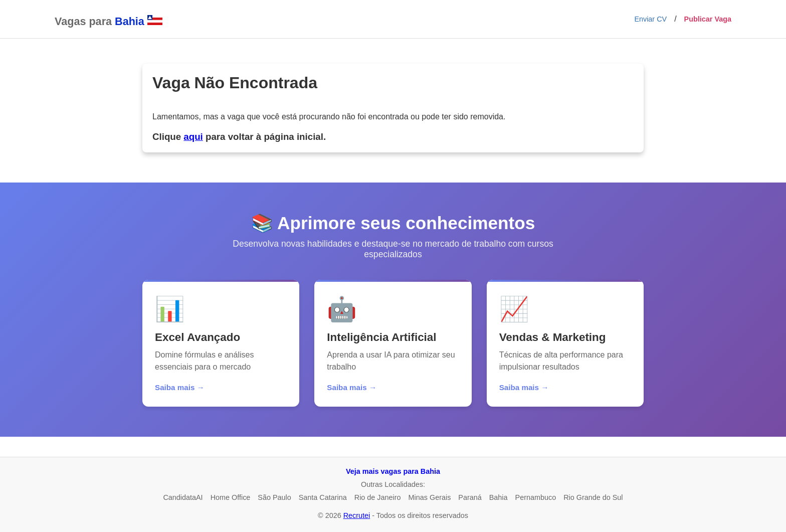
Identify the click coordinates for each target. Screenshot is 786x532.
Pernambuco (536, 497)
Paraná (470, 497)
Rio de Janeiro (378, 497)
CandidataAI (183, 497)
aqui (193, 137)
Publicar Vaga (708, 19)
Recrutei (357, 515)
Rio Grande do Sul (593, 497)
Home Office (231, 497)
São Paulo (274, 497)
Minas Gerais (430, 497)
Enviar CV (650, 19)
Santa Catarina (323, 497)
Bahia (499, 497)
